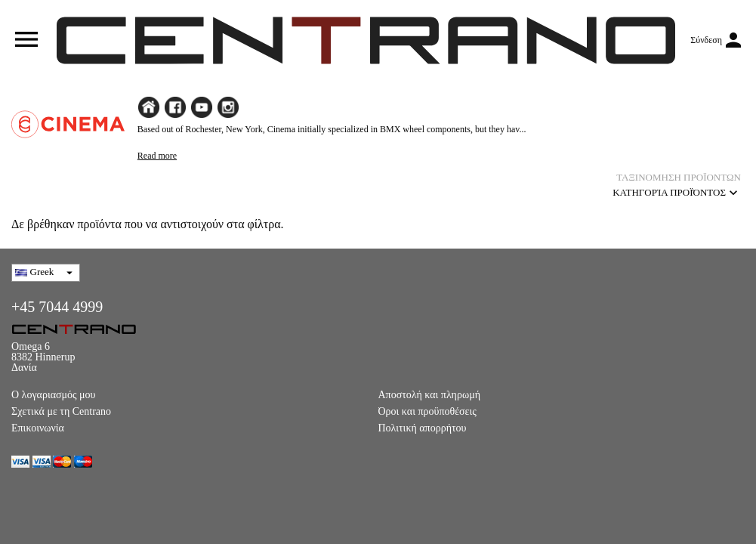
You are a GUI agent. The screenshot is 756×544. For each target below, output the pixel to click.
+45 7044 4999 (57, 307)
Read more (157, 156)
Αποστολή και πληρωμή (429, 395)
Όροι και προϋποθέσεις (427, 411)
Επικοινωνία (38, 428)
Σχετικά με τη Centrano (61, 411)
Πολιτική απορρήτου (423, 428)
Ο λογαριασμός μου (54, 395)
